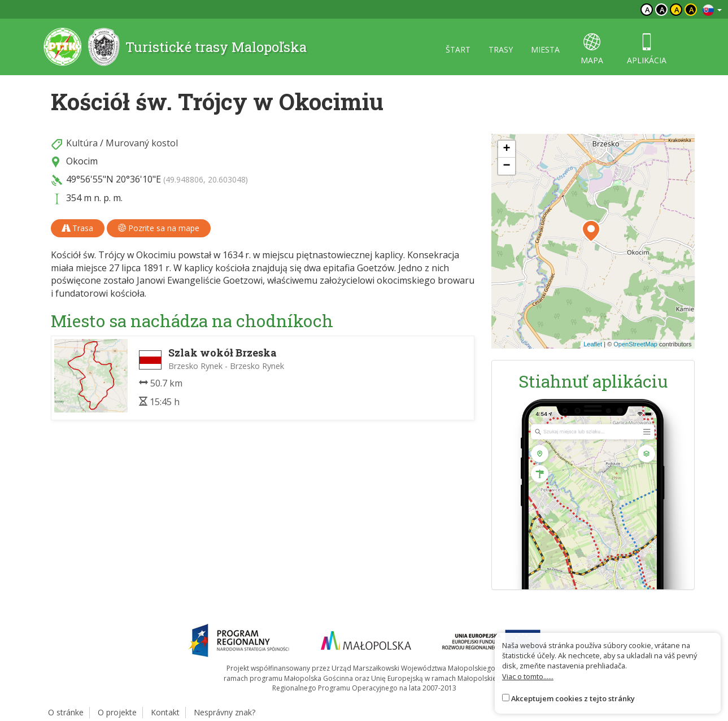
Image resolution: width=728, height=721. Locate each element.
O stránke (66, 712)
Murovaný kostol (142, 143)
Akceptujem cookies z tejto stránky (573, 698)
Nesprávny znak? (224, 712)
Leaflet (593, 344)
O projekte (117, 712)
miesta (545, 49)
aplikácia (647, 49)
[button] (591, 231)
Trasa (78, 228)
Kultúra (82, 143)
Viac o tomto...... (528, 676)
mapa (592, 49)
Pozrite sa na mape (159, 228)
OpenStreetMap (635, 344)
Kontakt (165, 712)
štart (458, 49)
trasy (501, 49)
